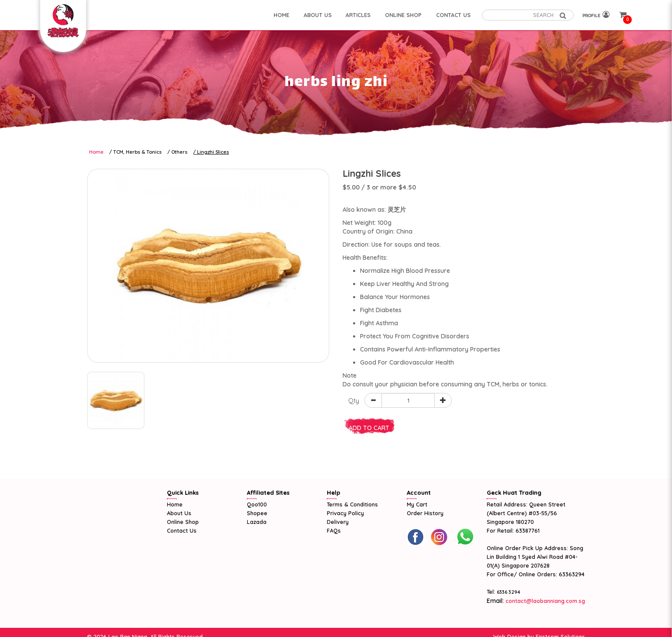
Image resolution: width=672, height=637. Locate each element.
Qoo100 (257, 504)
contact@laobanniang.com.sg (544, 601)
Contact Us (182, 530)
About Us (179, 513)
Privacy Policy (345, 513)
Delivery (338, 522)
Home (96, 152)
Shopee (257, 513)
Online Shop (183, 522)
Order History (425, 513)
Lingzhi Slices (213, 152)
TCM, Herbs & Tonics (137, 152)
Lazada (257, 522)
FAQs (334, 530)
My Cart (417, 504)
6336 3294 (509, 592)
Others (179, 152)
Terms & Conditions (352, 504)
